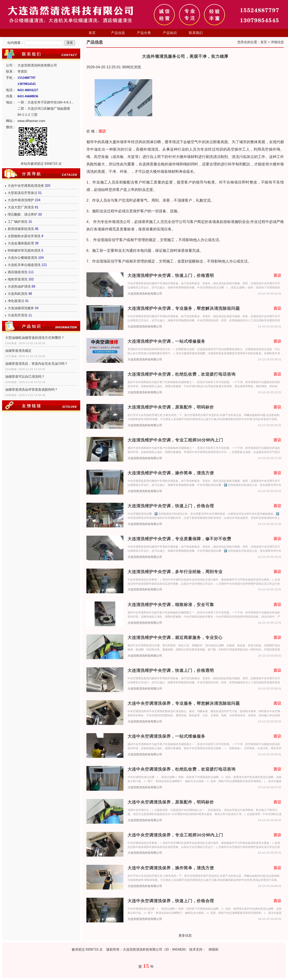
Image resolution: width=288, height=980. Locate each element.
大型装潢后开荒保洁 (22, 193)
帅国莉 (214, 949)
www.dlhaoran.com (31, 121)
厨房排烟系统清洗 (21, 229)
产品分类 (144, 33)
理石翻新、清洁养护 (22, 214)
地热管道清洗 (17, 279)
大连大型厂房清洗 (21, 207)
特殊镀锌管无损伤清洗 (24, 250)
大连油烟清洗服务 (21, 308)
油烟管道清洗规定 (18, 351)
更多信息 (185, 935)
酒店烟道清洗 (17, 272)
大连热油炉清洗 (19, 286)
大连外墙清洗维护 (21, 200)
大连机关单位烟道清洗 (24, 265)
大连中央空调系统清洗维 (26, 186)
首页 (92, 33)
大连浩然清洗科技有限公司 (145, 294)
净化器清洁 (16, 301)
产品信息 (118, 33)
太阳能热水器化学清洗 (24, 236)
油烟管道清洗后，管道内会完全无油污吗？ (36, 364)
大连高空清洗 (17, 315)
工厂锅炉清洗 (17, 222)
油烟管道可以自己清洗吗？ (25, 377)
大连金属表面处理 (21, 243)
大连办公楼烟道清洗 (22, 258)
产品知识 (170, 33)
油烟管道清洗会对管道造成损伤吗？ (31, 390)
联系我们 (196, 33)
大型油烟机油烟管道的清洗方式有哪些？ (35, 338)
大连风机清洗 (17, 294)
